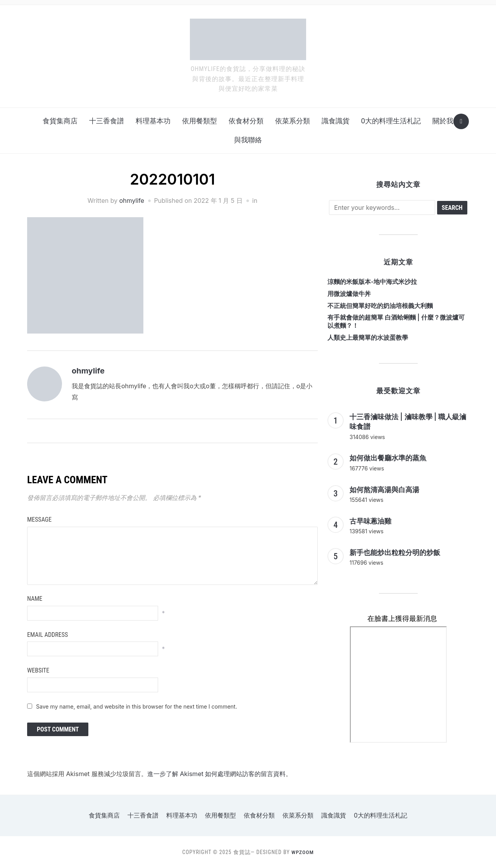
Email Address (47, 635)
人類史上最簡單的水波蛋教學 (368, 337)
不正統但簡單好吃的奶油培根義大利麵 (380, 306)
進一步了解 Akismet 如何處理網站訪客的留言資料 (217, 774)
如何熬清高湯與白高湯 (384, 490)
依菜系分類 (293, 121)
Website (38, 670)
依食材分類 (246, 121)
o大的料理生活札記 (391, 121)
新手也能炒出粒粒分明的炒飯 (395, 552)
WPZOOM (302, 852)
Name (35, 599)
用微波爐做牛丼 (349, 294)
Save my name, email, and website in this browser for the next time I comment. (137, 706)
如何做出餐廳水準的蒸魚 (388, 458)
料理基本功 (153, 121)
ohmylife (132, 201)
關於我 (443, 121)
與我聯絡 (248, 140)
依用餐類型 (200, 121)
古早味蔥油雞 (370, 521)
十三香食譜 (107, 121)
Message (39, 520)
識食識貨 (336, 121)
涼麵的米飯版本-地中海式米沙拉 (372, 282)
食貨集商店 (60, 121)
